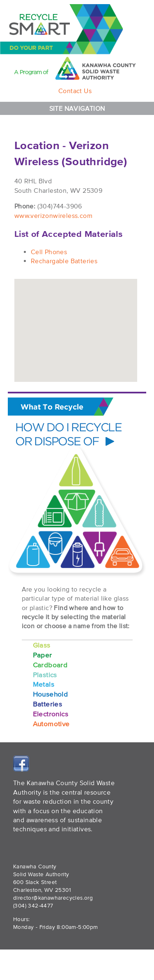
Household (51, 694)
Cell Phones (49, 252)
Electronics (51, 714)
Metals (44, 684)
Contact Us (75, 91)
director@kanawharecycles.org (53, 898)
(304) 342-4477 (33, 906)
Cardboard (50, 665)
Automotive (51, 724)
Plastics (45, 675)
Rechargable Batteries (64, 261)
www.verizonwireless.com (53, 215)
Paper (43, 655)
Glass (42, 645)
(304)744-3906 (60, 206)
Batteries (48, 704)
